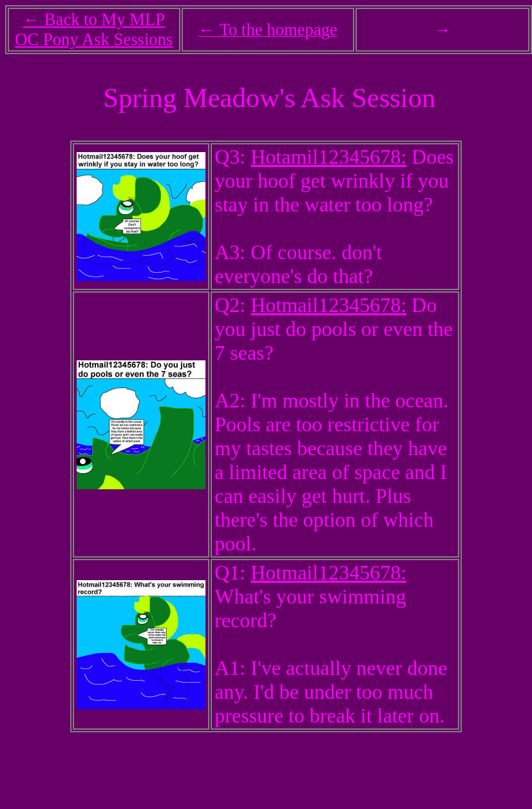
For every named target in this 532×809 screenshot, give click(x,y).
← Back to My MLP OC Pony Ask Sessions (94, 29)
